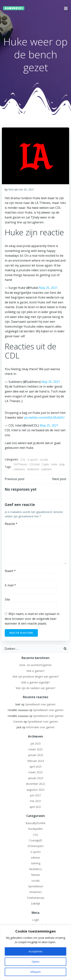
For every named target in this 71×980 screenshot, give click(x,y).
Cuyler (45, 464)
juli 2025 (36, 743)
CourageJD (36, 840)
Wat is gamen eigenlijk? (35, 682)
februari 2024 (36, 761)
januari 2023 (36, 778)
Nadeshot (33, 469)
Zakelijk (35, 903)
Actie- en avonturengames (35, 665)
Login (36, 920)
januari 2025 (36, 755)
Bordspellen (35, 829)
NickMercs (36, 869)
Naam (10, 571)
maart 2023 (35, 772)
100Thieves (20, 464)
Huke (54, 464)
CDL (23, 460)
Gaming (36, 863)
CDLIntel (34, 464)
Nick (11, 189)
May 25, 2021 (48, 288)
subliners (46, 469)
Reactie (11, 524)
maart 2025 (35, 749)
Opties (36, 962)
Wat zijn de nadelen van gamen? (35, 688)
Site (7, 599)
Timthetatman (35, 898)
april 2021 (35, 807)
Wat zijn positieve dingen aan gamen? (36, 677)
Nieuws (36, 875)
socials (44, 460)
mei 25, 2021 (26, 189)
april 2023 (35, 767)
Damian (18, 722)
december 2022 (35, 784)
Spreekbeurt (36, 886)
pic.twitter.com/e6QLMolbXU (44, 417)
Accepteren (35, 951)
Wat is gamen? (35, 671)
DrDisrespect (35, 846)
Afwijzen (35, 972)
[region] (35, 952)
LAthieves (19, 469)
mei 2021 (36, 801)
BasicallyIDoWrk (35, 823)
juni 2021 (35, 795)
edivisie (35, 858)
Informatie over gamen (40, 727)
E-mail (10, 585)
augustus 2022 (35, 790)
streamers (36, 892)
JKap (62, 464)
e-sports (33, 460)
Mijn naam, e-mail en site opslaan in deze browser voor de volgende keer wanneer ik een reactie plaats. (32, 619)
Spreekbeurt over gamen (40, 704)
